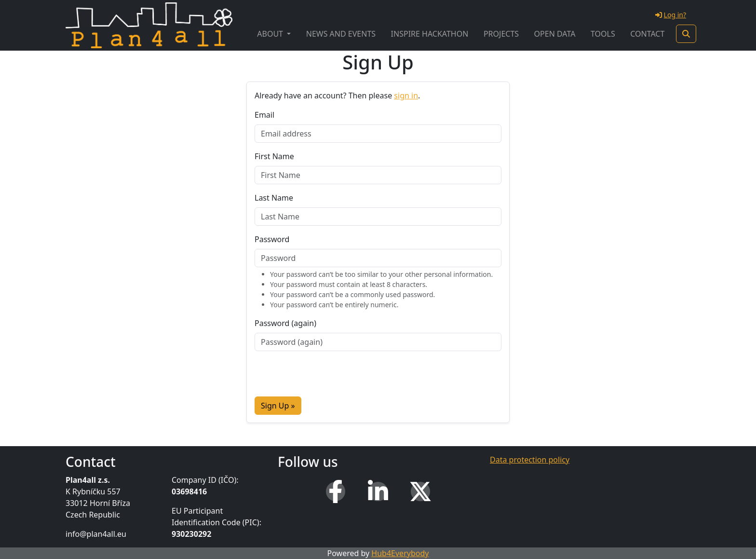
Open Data (555, 34)
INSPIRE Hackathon (430, 34)
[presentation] (328, 378)
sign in (406, 95)
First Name (274, 156)
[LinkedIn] (378, 491)
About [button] (271, 34)
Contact (647, 34)
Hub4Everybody (400, 553)
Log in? (671, 15)
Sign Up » (278, 406)
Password (272, 239)
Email (264, 115)
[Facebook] (336, 491)
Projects (501, 34)
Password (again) (285, 323)
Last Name (274, 198)
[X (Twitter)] (420, 491)
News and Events (341, 34)
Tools (603, 34)
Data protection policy (530, 460)
